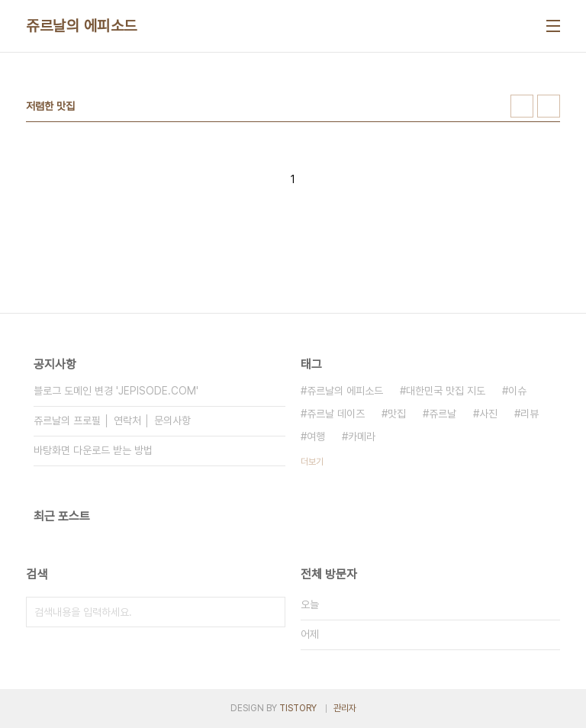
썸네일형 (522, 106)
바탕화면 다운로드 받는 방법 (93, 450)
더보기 (312, 462)
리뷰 (530, 414)
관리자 (345, 708)
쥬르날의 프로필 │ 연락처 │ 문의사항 (112, 420)
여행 (316, 436)
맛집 (397, 414)
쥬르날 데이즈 (336, 414)
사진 (488, 414)
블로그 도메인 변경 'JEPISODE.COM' (116, 391)
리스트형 (549, 106)
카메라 (362, 436)
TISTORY (298, 708)
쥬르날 (443, 414)
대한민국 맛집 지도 (446, 391)
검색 (270, 612)
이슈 (517, 391)
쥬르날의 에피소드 (82, 26)
